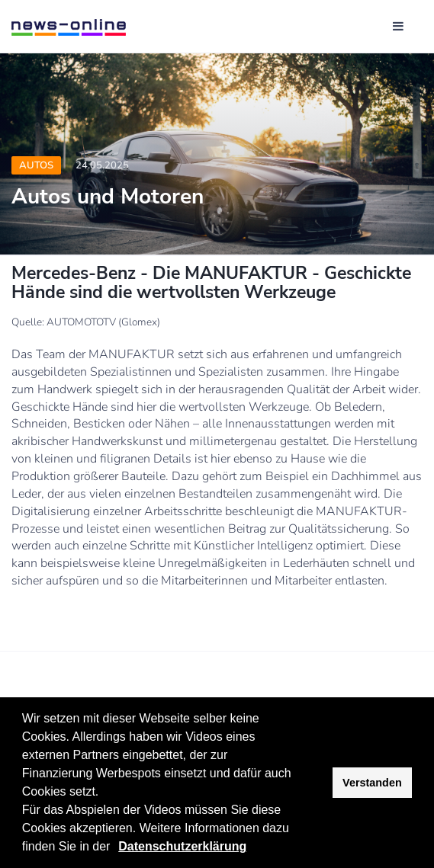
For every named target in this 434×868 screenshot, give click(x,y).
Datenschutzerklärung (182, 846)
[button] (116, 848)
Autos (36, 165)
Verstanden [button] (372, 783)
